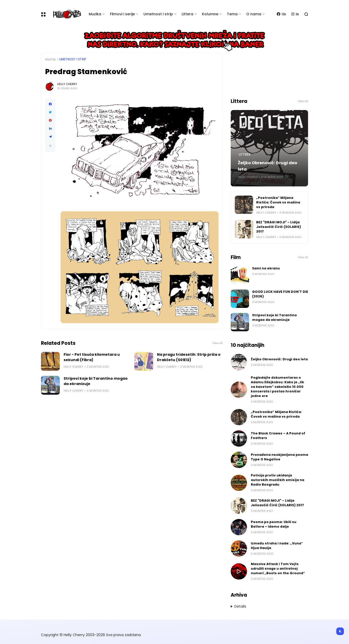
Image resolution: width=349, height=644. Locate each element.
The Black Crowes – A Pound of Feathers (278, 436)
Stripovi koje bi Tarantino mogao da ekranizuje (96, 381)
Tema (232, 14)
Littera (187, 14)
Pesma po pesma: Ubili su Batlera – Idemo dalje (274, 524)
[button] (50, 146)
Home (50, 59)
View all (217, 343)
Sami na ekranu (266, 268)
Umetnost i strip (158, 14)
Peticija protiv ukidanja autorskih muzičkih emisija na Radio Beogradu (278, 480)
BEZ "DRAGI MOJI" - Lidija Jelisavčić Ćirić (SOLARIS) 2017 (279, 227)
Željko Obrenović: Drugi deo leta (267, 166)
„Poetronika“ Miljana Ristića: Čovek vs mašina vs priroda (278, 202)
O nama (254, 14)
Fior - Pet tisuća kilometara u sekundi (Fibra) (92, 357)
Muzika (95, 14)
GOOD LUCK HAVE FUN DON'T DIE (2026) (280, 294)
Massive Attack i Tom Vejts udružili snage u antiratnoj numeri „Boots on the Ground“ (278, 568)
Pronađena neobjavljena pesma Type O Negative (279, 457)
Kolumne (210, 14)
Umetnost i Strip (73, 59)
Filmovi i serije (122, 14)
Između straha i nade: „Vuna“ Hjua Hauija (277, 546)
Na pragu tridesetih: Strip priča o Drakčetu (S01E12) (189, 357)
